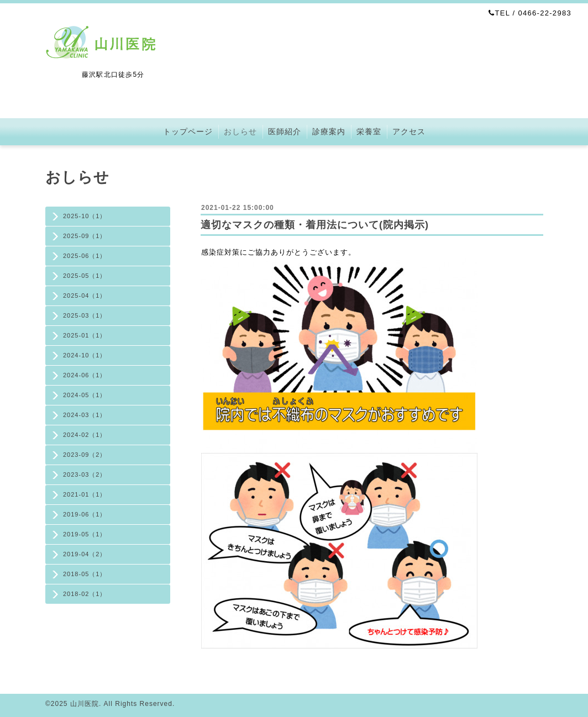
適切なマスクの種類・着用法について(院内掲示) (315, 225)
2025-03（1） (85, 315)
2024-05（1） (85, 395)
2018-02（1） (85, 594)
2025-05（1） (85, 276)
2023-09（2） (85, 455)
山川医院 (85, 704)
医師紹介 (285, 131)
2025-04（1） (85, 296)
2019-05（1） (85, 534)
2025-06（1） (85, 256)
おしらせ (240, 131)
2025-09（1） (85, 236)
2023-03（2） (85, 475)
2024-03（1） (85, 415)
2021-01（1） (85, 494)
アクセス (409, 131)
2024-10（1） (85, 355)
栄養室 (369, 131)
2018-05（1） (85, 574)
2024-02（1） (85, 435)
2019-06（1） (85, 514)
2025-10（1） (85, 216)
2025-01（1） (85, 335)
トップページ (188, 131)
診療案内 (329, 131)
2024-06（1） (85, 375)
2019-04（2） (85, 554)
